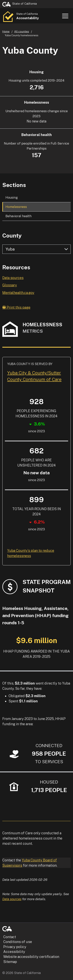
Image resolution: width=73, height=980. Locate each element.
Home (6, 31)
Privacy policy (15, 947)
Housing (12, 197)
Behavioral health (18, 216)
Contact (10, 937)
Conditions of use (18, 942)
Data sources (13, 278)
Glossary (10, 285)
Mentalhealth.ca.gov (18, 293)
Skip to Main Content (36, 0)
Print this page (16, 307)
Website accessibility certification (31, 957)
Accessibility (14, 952)
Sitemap (10, 962)
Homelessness (16, 207)
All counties (22, 31)
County (12, 236)
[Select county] (36, 249)
